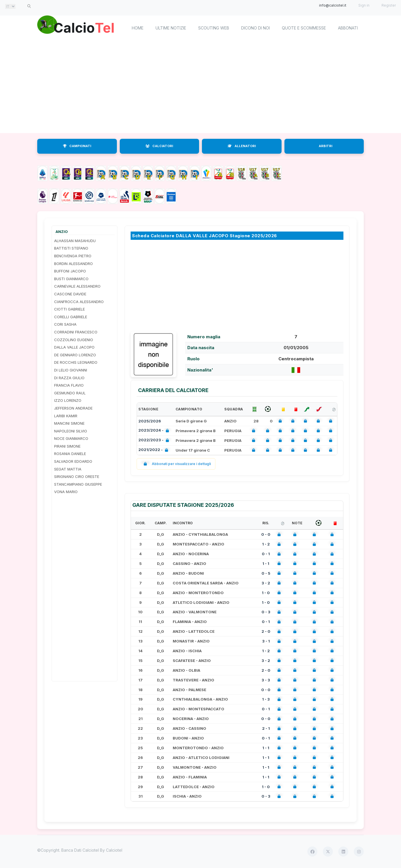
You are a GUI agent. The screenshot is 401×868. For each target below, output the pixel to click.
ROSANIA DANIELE (70, 454)
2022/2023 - (155, 441)
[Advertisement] (200, 87)
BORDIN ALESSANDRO (73, 264)
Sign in (364, 5)
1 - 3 (266, 699)
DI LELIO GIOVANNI (71, 370)
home (138, 28)
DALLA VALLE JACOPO (74, 347)
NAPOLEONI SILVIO (71, 431)
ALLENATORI (242, 146)
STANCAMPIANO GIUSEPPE (78, 484)
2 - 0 (266, 631)
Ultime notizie (171, 28)
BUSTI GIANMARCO (71, 279)
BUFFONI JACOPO (70, 271)
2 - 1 (266, 728)
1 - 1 (266, 563)
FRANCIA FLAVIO (69, 385)
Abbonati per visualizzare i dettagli (176, 464)
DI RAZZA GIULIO (69, 378)
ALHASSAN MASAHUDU (75, 241)
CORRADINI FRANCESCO (76, 332)
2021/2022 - (154, 450)
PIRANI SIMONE (67, 446)
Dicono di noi (255, 28)
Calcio (86, 27)
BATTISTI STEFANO (71, 248)
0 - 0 (266, 534)
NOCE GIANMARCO (71, 438)
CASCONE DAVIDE (70, 294)
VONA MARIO (66, 492)
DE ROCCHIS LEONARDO (76, 362)
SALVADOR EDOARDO (73, 461)
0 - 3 (266, 612)
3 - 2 (266, 583)
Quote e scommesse (304, 28)
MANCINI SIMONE (69, 423)
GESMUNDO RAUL (70, 393)
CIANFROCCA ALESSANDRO (79, 302)
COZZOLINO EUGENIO (74, 340)
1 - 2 (266, 544)
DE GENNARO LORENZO (75, 355)
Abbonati (348, 28)
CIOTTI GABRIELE (69, 309)
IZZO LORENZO (68, 400)
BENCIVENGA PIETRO (73, 256)
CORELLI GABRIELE (71, 317)
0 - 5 (266, 573)
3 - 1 (266, 641)
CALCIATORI (159, 146)
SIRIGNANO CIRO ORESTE (77, 476)
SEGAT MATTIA (68, 469)
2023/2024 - (155, 431)
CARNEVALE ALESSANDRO (77, 286)
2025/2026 (150, 421)
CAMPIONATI (77, 146)
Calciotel (114, 850)
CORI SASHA (65, 324)
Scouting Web (214, 28)
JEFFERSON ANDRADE (73, 408)
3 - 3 (266, 680)
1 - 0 (266, 593)
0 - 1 (266, 554)
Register (389, 5)
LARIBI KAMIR (66, 416)
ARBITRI (326, 146)
